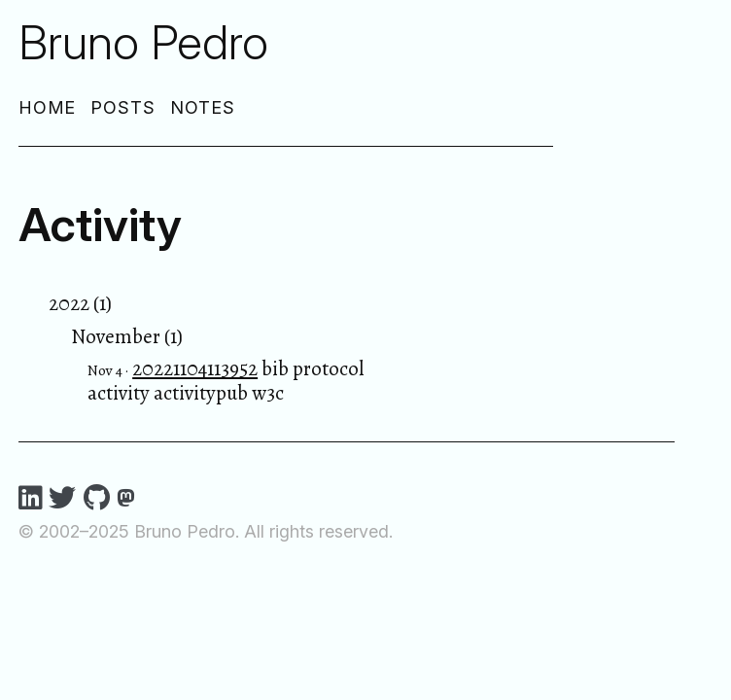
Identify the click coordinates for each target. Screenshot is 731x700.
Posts (123, 107)
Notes (203, 107)
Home (48, 107)
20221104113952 (195, 368)
